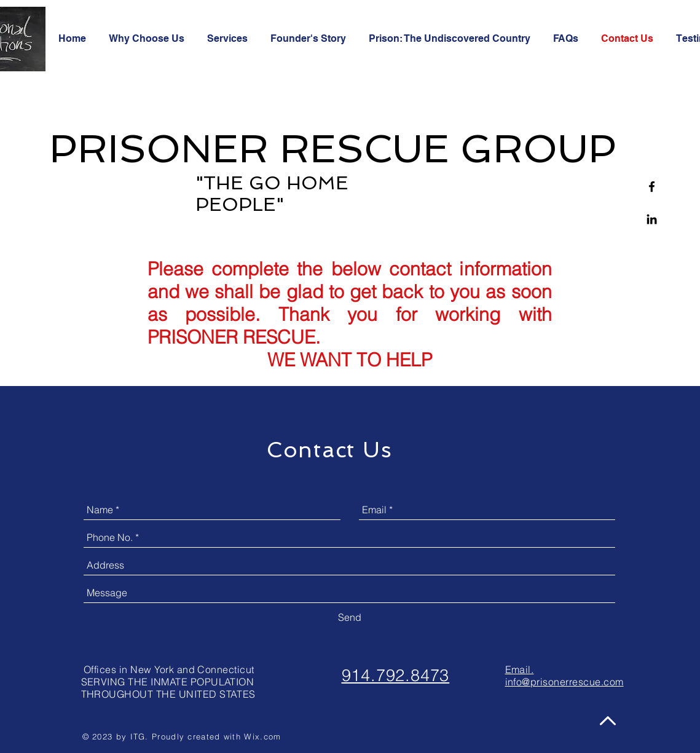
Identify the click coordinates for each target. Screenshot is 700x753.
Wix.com (262, 736)
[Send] (350, 617)
